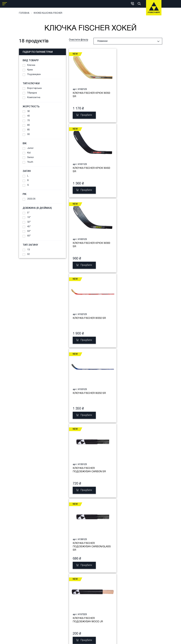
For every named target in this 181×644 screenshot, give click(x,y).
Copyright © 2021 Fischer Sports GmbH (81, 639)
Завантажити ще (117, 517)
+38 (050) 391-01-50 (79, 599)
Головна (24, 13)
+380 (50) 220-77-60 (79, 613)
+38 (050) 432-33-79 (79, 605)
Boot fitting (43, 574)
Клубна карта (57, 583)
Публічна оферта (59, 592)
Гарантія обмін (58, 588)
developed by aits (111, 639)
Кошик (22, 574)
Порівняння (25, 579)
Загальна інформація (80, 574)
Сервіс (41, 579)
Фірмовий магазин (78, 579)
